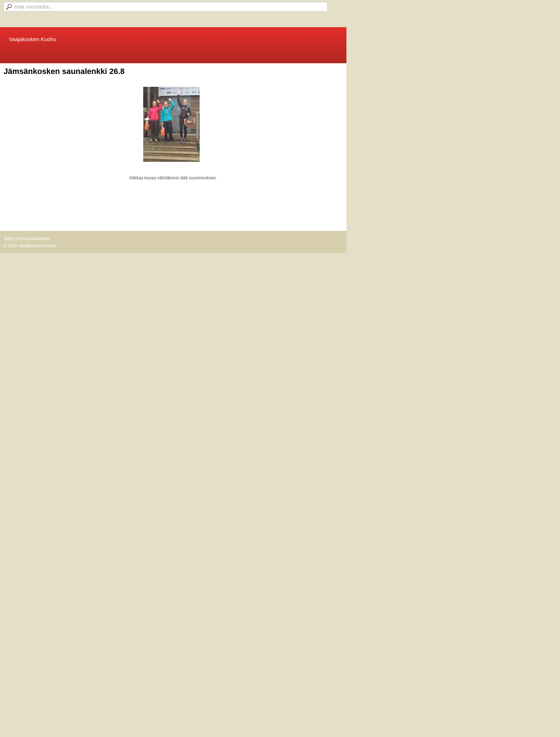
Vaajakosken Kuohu (32, 39)
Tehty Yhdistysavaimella (26, 239)
